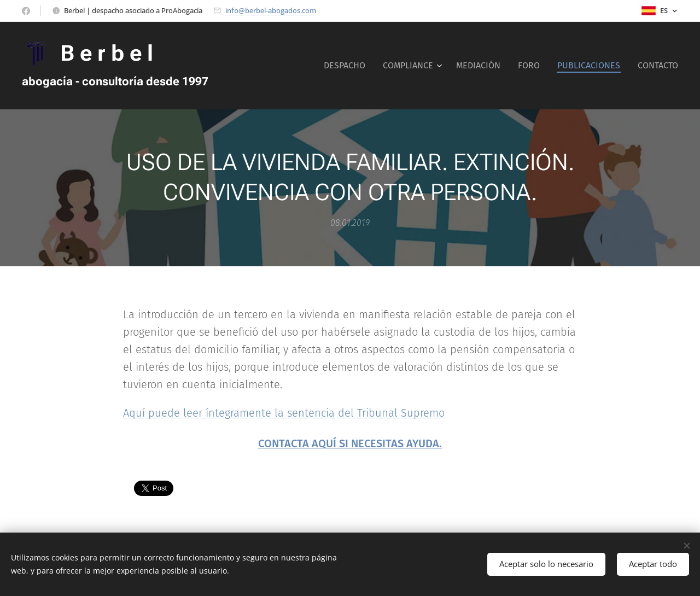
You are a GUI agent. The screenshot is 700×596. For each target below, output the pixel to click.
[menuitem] (348, 66)
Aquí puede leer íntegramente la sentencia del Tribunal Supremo (284, 413)
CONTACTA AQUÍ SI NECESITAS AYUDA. (350, 443)
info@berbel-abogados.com (271, 10)
